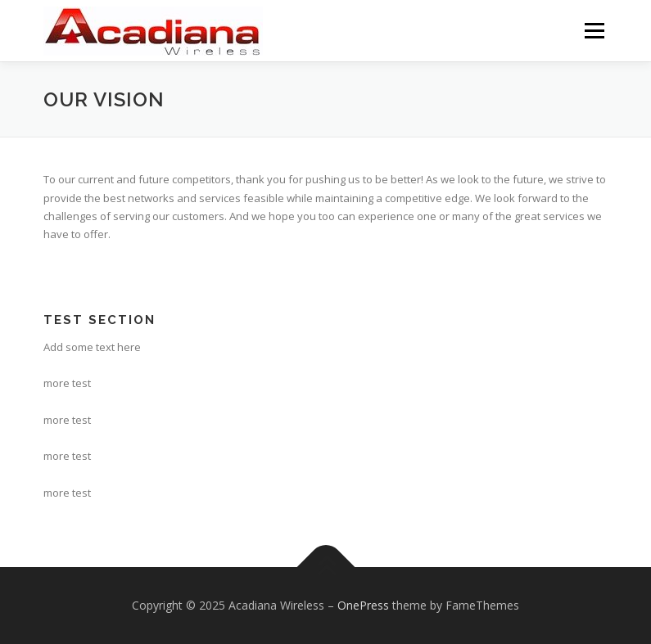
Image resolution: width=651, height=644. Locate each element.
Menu (594, 30)
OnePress (363, 605)
